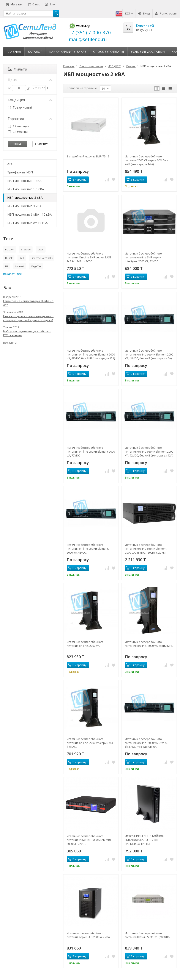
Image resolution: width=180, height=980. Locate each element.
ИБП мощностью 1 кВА (24, 181)
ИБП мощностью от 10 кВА (28, 223)
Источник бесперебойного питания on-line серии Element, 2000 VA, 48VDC (88, 549)
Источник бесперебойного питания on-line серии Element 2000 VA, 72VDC (91, 452)
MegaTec (36, 266)
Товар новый (20, 107)
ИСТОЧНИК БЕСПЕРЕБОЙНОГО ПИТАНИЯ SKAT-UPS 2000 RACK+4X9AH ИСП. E (145, 840)
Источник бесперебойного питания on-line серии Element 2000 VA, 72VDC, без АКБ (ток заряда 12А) (149, 452)
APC (10, 164)
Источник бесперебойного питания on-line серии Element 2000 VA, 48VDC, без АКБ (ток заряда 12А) (91, 354)
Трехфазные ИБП (20, 172)
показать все (13, 274)
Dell (22, 258)
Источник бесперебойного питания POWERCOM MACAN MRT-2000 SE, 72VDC (89, 840)
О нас (34, 4)
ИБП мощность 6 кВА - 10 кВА (30, 214)
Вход (144, 13)
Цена (30, 80)
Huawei (20, 266)
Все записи (10, 343)
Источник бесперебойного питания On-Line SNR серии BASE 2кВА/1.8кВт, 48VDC (89, 257)
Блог (51, 4)
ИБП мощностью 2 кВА (25, 198)
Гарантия (30, 119)
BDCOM (10, 249)
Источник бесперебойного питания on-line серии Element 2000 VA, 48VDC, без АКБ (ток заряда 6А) (149, 354)
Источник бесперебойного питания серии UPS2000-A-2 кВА (88, 935)
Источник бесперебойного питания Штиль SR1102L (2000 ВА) (148, 935)
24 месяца (18, 132)
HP (7, 266)
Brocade (26, 249)
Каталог (35, 52)
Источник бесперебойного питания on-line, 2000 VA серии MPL (149, 644)
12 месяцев (19, 126)
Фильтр (17, 69)
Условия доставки (148, 52)
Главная (14, 52)
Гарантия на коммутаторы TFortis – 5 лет (28, 303)
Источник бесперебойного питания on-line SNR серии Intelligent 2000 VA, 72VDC (143, 257)
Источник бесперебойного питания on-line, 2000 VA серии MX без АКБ (90, 743)
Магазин (14, 4)
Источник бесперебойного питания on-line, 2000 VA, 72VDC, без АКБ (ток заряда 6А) (147, 743)
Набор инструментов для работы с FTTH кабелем (27, 333)
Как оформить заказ (68, 52)
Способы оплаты (109, 52)
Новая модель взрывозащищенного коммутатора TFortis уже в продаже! (28, 318)
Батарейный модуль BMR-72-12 (88, 156)
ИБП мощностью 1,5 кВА (26, 189)
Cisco (41, 249)
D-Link (9, 258)
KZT (129, 13)
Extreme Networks (42, 258)
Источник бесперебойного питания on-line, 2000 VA (85, 644)
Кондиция (30, 100)
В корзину (77, 179)
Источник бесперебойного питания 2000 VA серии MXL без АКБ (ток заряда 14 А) (146, 160)
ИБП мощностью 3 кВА (24, 206)
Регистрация (166, 13)
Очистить (42, 144)
